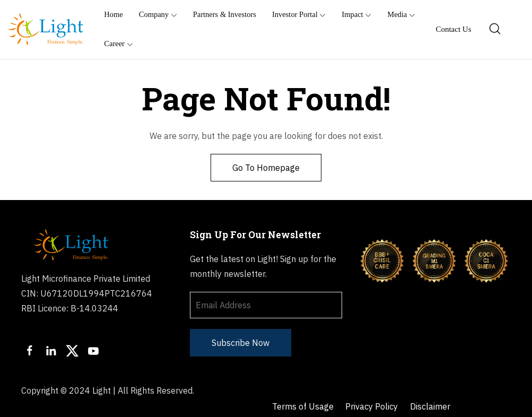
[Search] (495, 29)
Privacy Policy (373, 390)
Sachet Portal (299, 406)
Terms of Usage (303, 390)
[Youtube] (93, 351)
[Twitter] (72, 351)
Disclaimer (432, 390)
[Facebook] (30, 351)
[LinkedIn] (51, 351)
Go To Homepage (266, 168)
